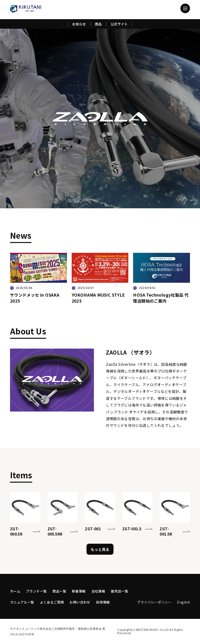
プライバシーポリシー (154, 602)
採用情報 (103, 602)
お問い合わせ (80, 602)
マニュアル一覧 (22, 602)
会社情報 (98, 591)
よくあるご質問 (52, 602)
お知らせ (79, 24)
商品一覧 (59, 591)
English (184, 602)
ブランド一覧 (36, 591)
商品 (98, 24)
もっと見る (100, 549)
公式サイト (119, 24)
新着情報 (79, 591)
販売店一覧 (119, 591)
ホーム (15, 591)
